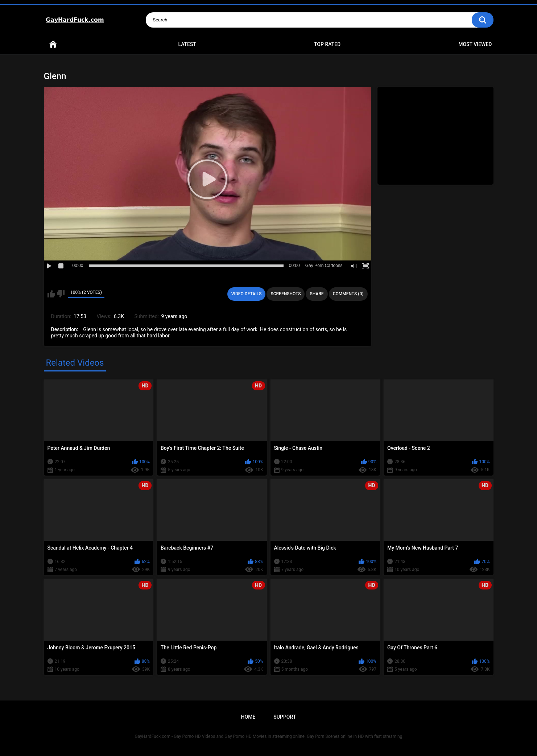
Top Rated (327, 44)
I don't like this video (61, 294)
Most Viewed (475, 44)
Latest (187, 44)
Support (285, 717)
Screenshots (286, 294)
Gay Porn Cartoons (324, 266)
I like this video (51, 294)
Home (53, 44)
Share (317, 294)
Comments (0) (348, 294)
